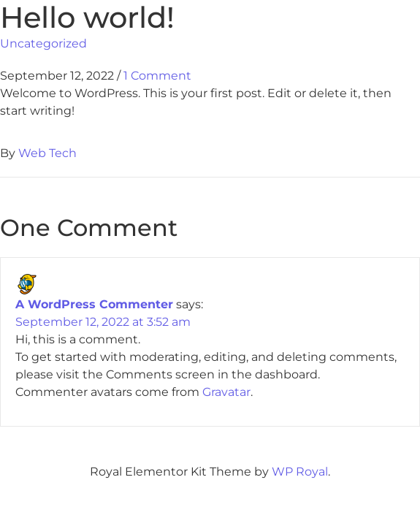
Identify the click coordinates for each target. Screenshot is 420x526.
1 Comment (157, 76)
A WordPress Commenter (94, 304)
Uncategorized (43, 43)
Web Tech (47, 153)
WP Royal (300, 472)
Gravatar (226, 392)
